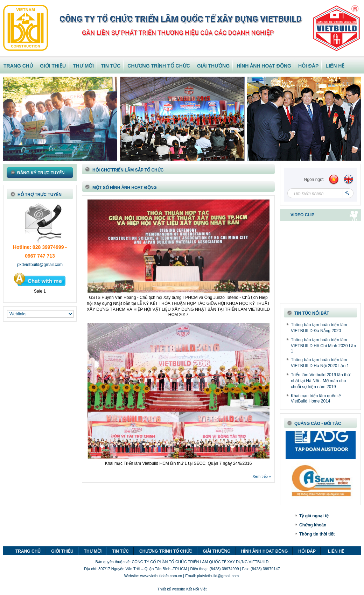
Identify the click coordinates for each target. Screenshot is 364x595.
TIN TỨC (111, 66)
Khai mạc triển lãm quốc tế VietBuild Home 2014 (316, 398)
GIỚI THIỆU (53, 66)
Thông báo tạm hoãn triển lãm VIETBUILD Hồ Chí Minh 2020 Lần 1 (323, 345)
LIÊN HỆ (335, 66)
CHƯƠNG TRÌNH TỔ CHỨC (159, 66)
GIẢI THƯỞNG (213, 66)
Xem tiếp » (262, 476)
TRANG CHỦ (18, 66)
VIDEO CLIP (302, 215)
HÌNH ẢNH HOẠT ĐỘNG (264, 66)
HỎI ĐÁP (308, 66)
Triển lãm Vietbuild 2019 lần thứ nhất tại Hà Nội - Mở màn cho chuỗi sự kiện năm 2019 (321, 381)
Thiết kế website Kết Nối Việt (182, 589)
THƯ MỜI (83, 66)
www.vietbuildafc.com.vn (161, 576)
